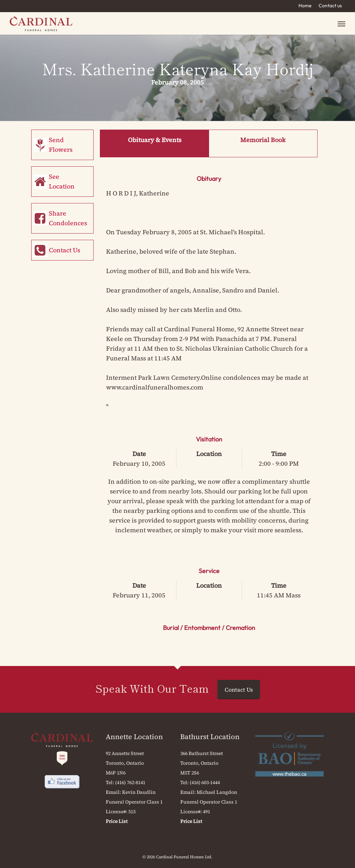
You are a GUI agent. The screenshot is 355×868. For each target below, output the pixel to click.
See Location (62, 181)
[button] (341, 23)
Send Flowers (61, 145)
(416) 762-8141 (130, 782)
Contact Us (64, 250)
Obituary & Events (155, 140)
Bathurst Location (210, 737)
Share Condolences (68, 218)
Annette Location (134, 737)
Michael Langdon (217, 792)
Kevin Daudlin (139, 792)
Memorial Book (263, 140)
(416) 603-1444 (205, 782)
